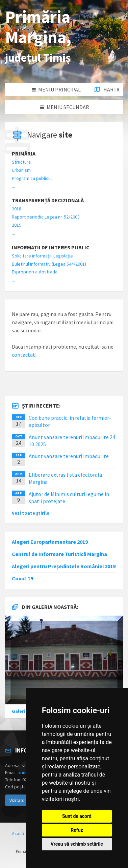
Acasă (18, 833)
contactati (24, 355)
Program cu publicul (32, 178)
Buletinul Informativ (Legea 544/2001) (49, 264)
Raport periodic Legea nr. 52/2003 (46, 217)
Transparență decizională (48, 200)
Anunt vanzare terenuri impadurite (69, 456)
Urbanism (21, 170)
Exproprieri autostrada (35, 272)
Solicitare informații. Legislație (42, 256)
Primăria (24, 154)
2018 (17, 209)
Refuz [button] (77, 830)
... (13, 186)
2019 (17, 225)
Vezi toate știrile (31, 513)
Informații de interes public (51, 247)
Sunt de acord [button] (77, 816)
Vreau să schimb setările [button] (77, 844)
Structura (21, 162)
